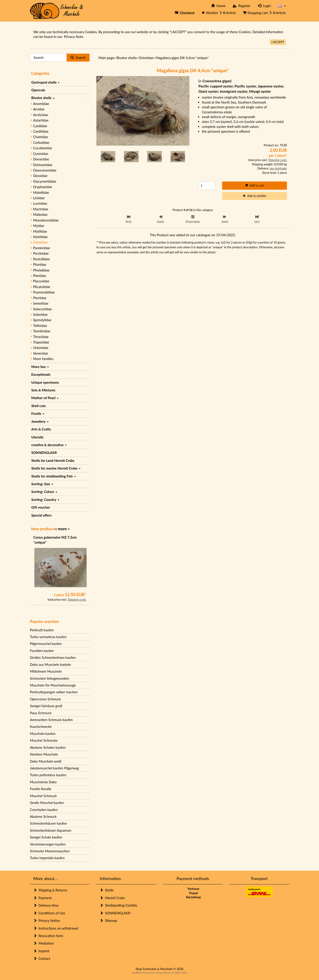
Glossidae (40, 176)
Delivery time (46, 905)
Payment (43, 898)
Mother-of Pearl (45, 398)
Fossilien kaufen (42, 651)
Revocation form (48, 936)
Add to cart (255, 185)
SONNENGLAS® (44, 453)
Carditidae (41, 131)
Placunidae (41, 281)
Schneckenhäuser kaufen (49, 823)
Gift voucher (41, 507)
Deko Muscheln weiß (46, 761)
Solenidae (40, 314)
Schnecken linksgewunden (50, 678)
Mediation (44, 943)
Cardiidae (40, 126)
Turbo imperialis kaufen (47, 858)
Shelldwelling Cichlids (118, 905)
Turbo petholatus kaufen (48, 775)
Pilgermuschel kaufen (46, 644)
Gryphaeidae (43, 187)
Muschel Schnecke (44, 740)
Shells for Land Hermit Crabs (53, 460)
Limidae (39, 198)
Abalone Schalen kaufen (48, 747)
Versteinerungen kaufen (48, 844)
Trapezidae (41, 342)
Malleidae (40, 214)
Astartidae (41, 120)
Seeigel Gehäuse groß (46, 706)
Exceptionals (41, 374)
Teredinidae (42, 331)
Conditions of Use (49, 913)
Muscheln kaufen (43, 734)
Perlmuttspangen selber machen (54, 692)
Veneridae (41, 353)
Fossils (38, 413)
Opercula (38, 90)
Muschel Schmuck (44, 796)
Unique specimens (45, 382)
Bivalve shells (43, 98)
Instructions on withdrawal (56, 928)
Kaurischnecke (41, 726)
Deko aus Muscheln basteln (50, 664)
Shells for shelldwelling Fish (54, 476)
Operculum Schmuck (45, 699)
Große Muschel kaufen (47, 803)
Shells (107, 890)
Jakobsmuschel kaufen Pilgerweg (54, 768)
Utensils (38, 437)
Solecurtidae (43, 309)
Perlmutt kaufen (42, 630)
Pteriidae (40, 298)
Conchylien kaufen (44, 810)
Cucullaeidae (43, 148)
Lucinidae (40, 203)
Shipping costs (77, 599)
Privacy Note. (74, 37)
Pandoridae (42, 248)
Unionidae (41, 348)
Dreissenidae (43, 165)
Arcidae (39, 109)
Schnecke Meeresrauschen (50, 851)
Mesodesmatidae (46, 220)
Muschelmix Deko (43, 782)
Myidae (39, 226)
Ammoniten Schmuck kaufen (51, 720)
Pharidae (40, 264)
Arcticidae (41, 115)
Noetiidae (40, 237)
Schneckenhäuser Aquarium (51, 830)
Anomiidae (41, 104)
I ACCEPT (278, 42)
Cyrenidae (41, 154)
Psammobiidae (44, 292)
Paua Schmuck (41, 713)
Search (78, 57)
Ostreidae (40, 242)
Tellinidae (40, 326)
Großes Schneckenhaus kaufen (53, 657)
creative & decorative (49, 445)
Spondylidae (42, 320)
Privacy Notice (47, 920)
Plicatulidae (42, 287)
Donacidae (41, 159)
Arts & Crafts (41, 429)
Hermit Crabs (112, 898)
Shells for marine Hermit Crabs (56, 468)
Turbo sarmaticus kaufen (48, 637)
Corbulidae (41, 142)
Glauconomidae (45, 170)
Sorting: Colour (44, 492)
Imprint (41, 951)
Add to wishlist (255, 196)
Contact (42, 958)
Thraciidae (41, 337)
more (62, 529)
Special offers (41, 515)
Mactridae (41, 209)
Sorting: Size (42, 484)
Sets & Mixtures (43, 390)
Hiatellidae (41, 192)
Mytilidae (40, 231)
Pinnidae (40, 276)
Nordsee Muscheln (44, 754)
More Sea (40, 367)
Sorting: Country (45, 500)
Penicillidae (42, 259)
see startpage (278, 168)
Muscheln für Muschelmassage (53, 685)
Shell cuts (39, 406)
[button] (282, 6)
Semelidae (41, 303)
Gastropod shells (46, 82)
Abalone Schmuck (43, 816)
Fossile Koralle (41, 789)
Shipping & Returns (50, 890)
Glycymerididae (45, 181)
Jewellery (40, 421)
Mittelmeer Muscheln (46, 671)
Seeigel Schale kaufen (46, 837)
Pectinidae (41, 253)
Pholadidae (41, 270)
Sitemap (108, 920)
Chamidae (41, 137)
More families (43, 359)
